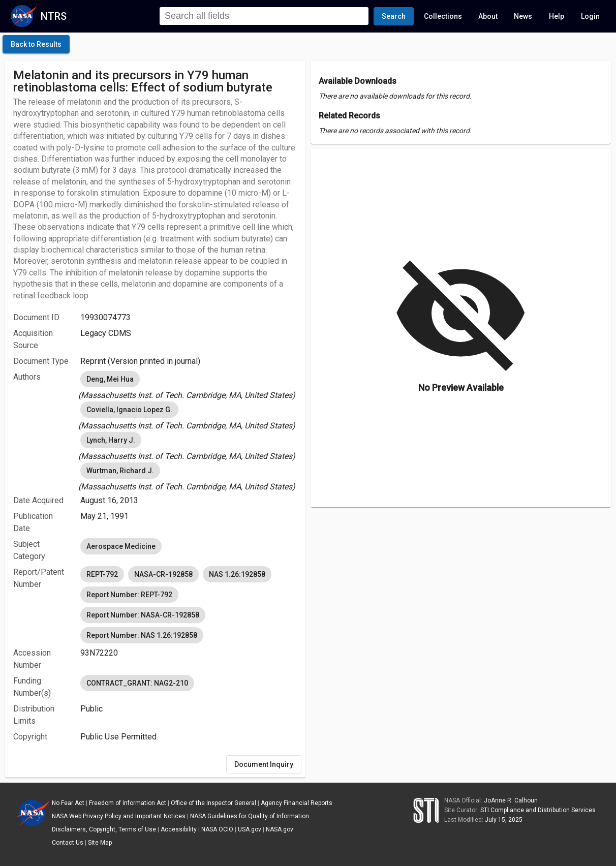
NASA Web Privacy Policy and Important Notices (119, 816)
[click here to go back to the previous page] (36, 44)
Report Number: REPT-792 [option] (129, 595)
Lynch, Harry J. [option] (111, 440)
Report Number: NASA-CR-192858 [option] (143, 615)
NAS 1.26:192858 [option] (237, 574)
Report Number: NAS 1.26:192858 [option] (142, 635)
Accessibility (179, 829)
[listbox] (189, 385)
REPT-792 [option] (102, 574)
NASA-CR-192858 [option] (163, 574)
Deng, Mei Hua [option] (110, 379)
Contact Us (68, 843)
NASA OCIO (217, 829)
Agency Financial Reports (297, 803)
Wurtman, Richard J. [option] (120, 471)
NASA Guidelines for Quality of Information (250, 816)
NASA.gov (280, 829)
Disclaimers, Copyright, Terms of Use (104, 829)
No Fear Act (68, 803)
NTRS (54, 16)
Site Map (100, 843)
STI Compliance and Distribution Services (538, 810)
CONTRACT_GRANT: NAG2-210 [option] (137, 683)
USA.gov (250, 829)
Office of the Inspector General (213, 803)
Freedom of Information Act (128, 803)
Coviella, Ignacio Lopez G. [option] (129, 410)
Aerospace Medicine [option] (121, 546)
